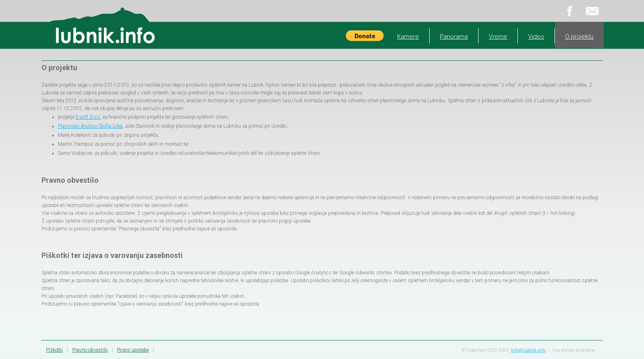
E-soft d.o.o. (88, 117)
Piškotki (54, 350)
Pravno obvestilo (90, 350)
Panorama (454, 37)
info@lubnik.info (528, 350)
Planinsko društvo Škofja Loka (90, 126)
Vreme (498, 37)
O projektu (579, 37)
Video (536, 37)
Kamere (408, 37)
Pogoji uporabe (133, 350)
